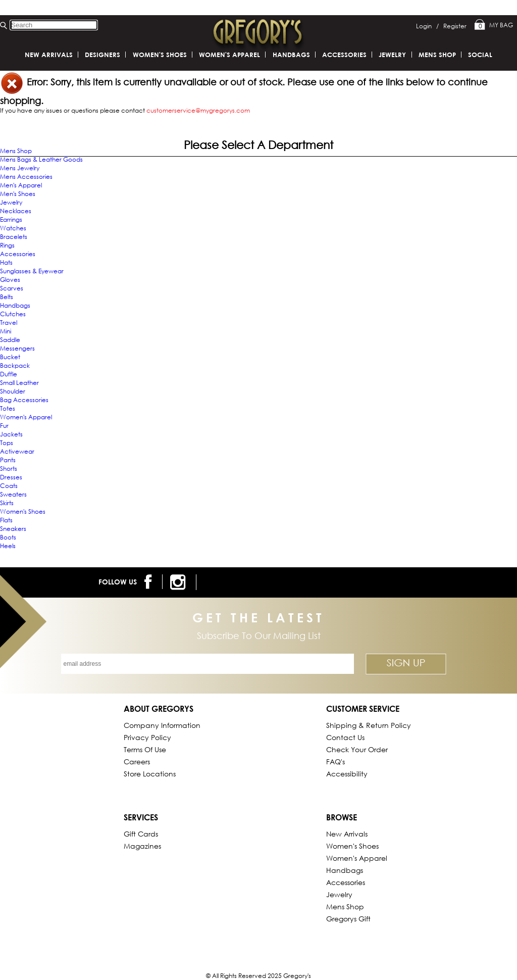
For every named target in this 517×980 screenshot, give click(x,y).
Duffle (9, 374)
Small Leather (19, 383)
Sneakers (13, 529)
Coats (9, 486)
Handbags (15, 305)
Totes (8, 408)
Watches (13, 228)
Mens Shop (437, 55)
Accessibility (347, 774)
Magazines (142, 846)
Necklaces (16, 211)
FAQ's (335, 762)
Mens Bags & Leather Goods (41, 159)
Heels (8, 546)
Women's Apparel (26, 417)
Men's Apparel (21, 185)
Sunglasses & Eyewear (32, 271)
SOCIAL (480, 55)
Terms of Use (145, 749)
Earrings (11, 219)
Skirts (7, 503)
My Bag (494, 25)
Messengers (17, 348)
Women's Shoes (23, 511)
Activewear (17, 451)
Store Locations (150, 774)
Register (455, 26)
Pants (8, 460)
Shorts (9, 469)
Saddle (10, 340)
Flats (6, 520)
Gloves (10, 280)
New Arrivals (49, 55)
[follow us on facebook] (150, 582)
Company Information (162, 725)
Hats (6, 262)
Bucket (10, 357)
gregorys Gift (348, 919)
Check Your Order (357, 749)
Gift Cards (141, 834)
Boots (8, 537)
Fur (4, 426)
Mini (6, 331)
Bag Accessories (24, 400)
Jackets (11, 434)
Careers (137, 762)
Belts (7, 297)
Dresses (11, 477)
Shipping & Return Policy (369, 725)
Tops (7, 443)
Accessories (18, 254)
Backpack (15, 365)
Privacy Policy (147, 737)
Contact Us (345, 737)
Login (427, 26)
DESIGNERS (102, 55)
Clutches (13, 314)
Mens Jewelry (20, 168)
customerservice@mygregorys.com (198, 110)
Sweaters (13, 494)
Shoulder (13, 391)
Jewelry (11, 202)
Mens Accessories (26, 177)
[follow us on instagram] (179, 582)
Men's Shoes (18, 194)
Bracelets (14, 237)
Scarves (12, 288)
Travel (9, 323)
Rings (7, 245)
